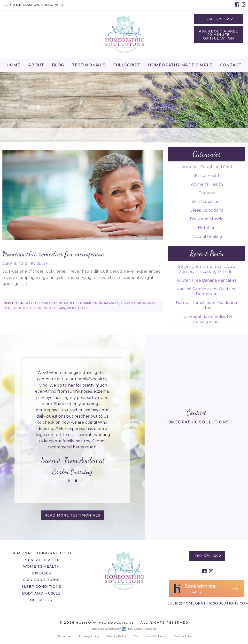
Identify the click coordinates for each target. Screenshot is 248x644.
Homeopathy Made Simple (180, 65)
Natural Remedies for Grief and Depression (207, 292)
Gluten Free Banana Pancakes (207, 280)
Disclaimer (64, 636)
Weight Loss (77, 308)
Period (36, 308)
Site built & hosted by (124, 629)
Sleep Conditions (207, 210)
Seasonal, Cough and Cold (207, 167)
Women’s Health (207, 184)
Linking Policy (89, 636)
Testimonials (89, 65)
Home (13, 65)
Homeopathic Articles (59, 303)
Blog (58, 65)
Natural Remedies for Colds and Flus (207, 305)
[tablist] (72, 424)
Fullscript (127, 65)
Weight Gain (55, 308)
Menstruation (16, 308)
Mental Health (207, 176)
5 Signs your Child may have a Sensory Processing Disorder (207, 269)
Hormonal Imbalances (100, 303)
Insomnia (128, 303)
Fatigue (31, 303)
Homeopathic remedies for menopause (53, 254)
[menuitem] (13, 65)
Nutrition (207, 228)
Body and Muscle (207, 219)
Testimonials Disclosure (150, 636)
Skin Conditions (207, 202)
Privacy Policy (117, 636)
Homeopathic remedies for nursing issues (207, 319)
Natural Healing (207, 236)
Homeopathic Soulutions (105, 623)
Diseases (207, 193)
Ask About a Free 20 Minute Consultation (218, 35)
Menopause (147, 303)
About (36, 65)
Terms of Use (183, 636)
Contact (231, 65)
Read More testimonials (72, 515)
